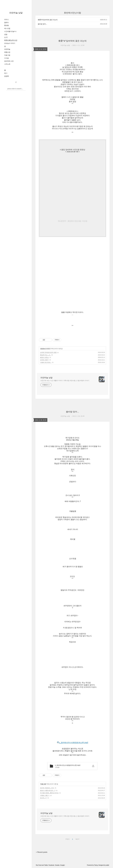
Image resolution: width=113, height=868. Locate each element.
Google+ (63, 865)
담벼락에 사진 (9, 61)
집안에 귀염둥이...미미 (47, 788)
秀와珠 (6, 25)
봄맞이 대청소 (44, 357)
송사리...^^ (43, 798)
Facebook (51, 865)
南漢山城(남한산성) (11, 40)
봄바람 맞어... (42, 24)
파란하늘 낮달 (16, 13)
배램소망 (7, 52)
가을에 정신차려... (46, 362)
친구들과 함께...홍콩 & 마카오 (49, 793)
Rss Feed (39, 865)
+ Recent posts (42, 852)
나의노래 (7, 64)
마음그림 (7, 55)
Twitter (46, 865)
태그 (6, 73)
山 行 (6, 37)
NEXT (77, 839)
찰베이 (6, 22)
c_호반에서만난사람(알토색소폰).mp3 (72, 743)
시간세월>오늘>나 (10, 31)
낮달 (6, 34)
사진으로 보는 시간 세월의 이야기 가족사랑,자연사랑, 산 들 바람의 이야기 (65, 380)
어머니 (6, 20)
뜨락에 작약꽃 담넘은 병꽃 (48, 352)
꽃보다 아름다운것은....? (48, 790)
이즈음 (6, 58)
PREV (67, 839)
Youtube (57, 865)
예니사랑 (7, 28)
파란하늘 (7, 49)
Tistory (96, 865)
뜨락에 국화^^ (44, 360)
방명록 (6, 76)
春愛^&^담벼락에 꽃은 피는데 (48, 20)
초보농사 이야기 (10, 43)
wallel (107, 865)
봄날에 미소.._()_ (45, 355)
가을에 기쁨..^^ (45, 795)
